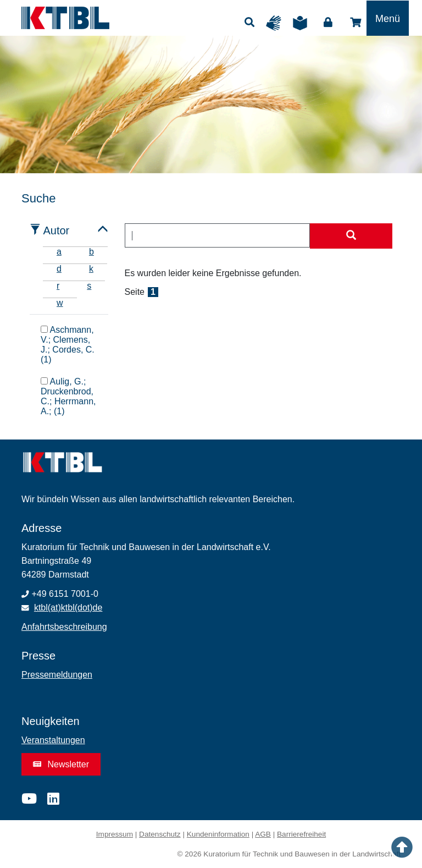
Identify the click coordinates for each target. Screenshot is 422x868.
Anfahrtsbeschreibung (64, 627)
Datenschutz (160, 834)
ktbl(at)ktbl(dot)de (68, 608)
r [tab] (58, 286)
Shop (356, 23)
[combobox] (218, 235)
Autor (56, 230)
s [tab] (89, 286)
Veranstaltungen (53, 740)
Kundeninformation (218, 834)
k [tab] (91, 269)
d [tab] (59, 269)
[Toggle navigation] (388, 18)
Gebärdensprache (276, 23)
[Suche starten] (351, 236)
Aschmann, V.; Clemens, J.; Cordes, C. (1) (68, 344)
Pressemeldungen (57, 675)
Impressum (115, 834)
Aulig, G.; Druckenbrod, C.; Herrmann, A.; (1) (68, 396)
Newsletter (61, 764)
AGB (263, 834)
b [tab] (91, 252)
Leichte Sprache (303, 23)
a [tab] (59, 252)
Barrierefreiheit (301, 834)
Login (328, 23)
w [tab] (60, 303)
